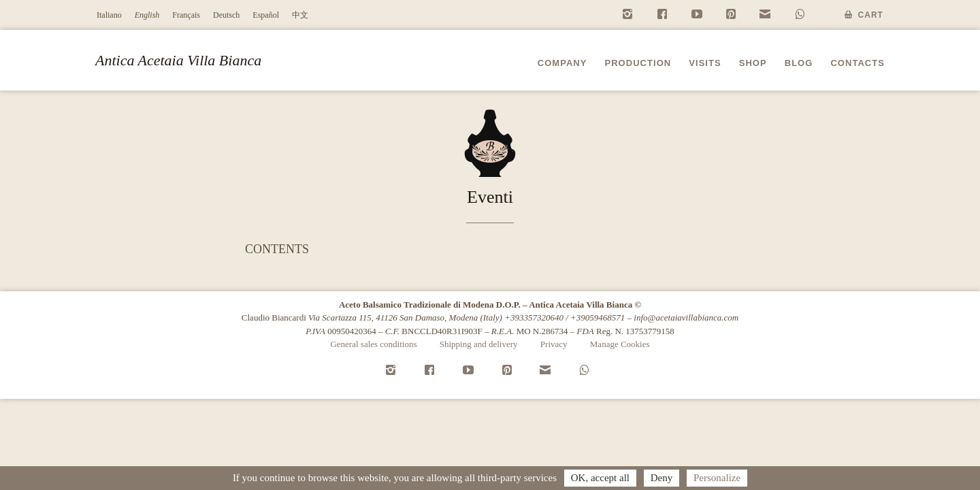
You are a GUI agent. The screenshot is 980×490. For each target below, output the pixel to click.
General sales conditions (373, 344)
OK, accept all (600, 478)
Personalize (717, 478)
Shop (753, 63)
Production (638, 63)
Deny (662, 478)
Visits (705, 63)
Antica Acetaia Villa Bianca (178, 60)
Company (562, 63)
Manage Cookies (620, 344)
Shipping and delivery (479, 344)
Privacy (554, 344)
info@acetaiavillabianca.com (686, 317)
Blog (799, 63)
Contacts (857, 63)
